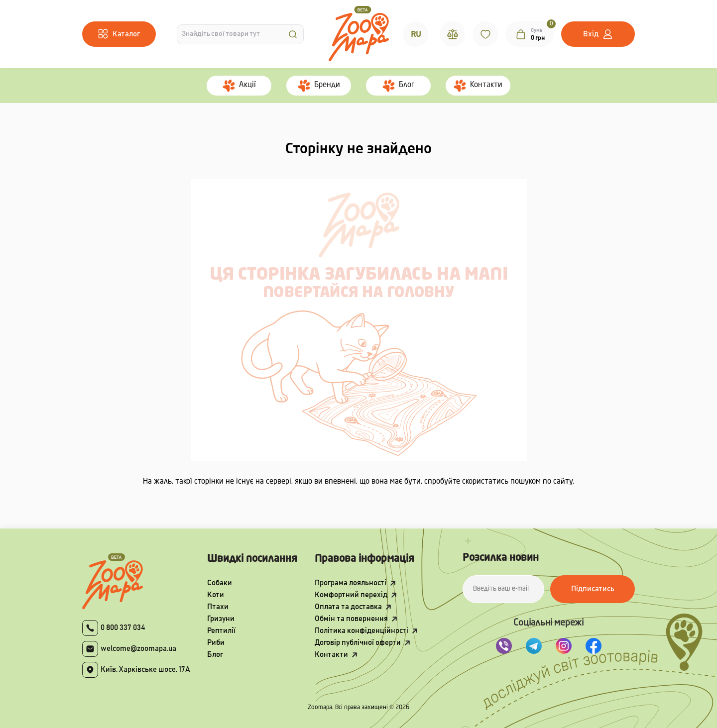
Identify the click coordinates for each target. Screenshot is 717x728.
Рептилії (221, 631)
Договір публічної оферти (358, 643)
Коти (216, 595)
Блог (215, 655)
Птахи (218, 607)
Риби (216, 643)
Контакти (331, 655)
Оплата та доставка (348, 607)
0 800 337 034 (123, 628)
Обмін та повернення (351, 619)
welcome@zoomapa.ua (138, 649)
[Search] (293, 34)
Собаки (220, 583)
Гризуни (221, 619)
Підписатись (593, 589)
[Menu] (119, 34)
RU (416, 34)
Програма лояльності (351, 583)
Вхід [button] (591, 34)
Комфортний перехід (351, 595)
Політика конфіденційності (361, 631)
